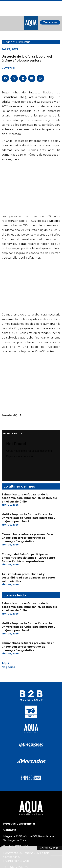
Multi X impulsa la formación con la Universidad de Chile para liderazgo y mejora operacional (29, 368)
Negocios (8, 517)
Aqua (5, 513)
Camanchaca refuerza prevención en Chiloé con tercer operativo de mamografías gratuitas (28, 388)
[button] (5, 78)
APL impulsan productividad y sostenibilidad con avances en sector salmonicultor (28, 428)
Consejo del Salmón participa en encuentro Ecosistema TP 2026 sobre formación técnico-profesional (28, 408)
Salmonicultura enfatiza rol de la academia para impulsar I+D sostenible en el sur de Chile (29, 348)
